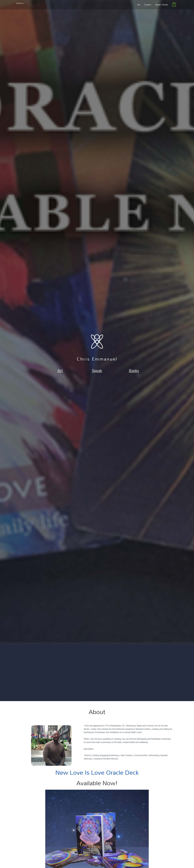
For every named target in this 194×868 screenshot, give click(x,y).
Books (134, 370)
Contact (148, 6)
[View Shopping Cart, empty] (174, 6)
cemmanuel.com (26, 9)
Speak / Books (162, 6)
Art (139, 6)
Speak (97, 370)
